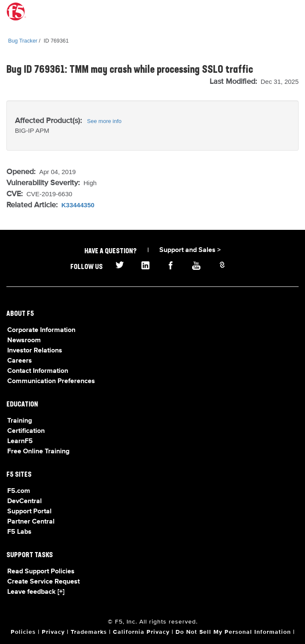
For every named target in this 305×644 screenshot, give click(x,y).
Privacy (53, 632)
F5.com (19, 491)
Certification (26, 431)
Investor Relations (35, 351)
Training (20, 421)
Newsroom (24, 341)
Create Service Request (43, 582)
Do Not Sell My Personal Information (233, 632)
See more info (104, 121)
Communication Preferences (51, 381)
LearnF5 (20, 441)
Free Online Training (38, 452)
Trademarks (89, 632)
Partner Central (31, 522)
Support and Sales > (190, 250)
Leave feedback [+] (36, 592)
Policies (23, 632)
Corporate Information (41, 330)
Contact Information (38, 371)
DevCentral (24, 501)
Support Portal (29, 512)
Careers (20, 361)
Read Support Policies (41, 572)
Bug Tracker (23, 41)
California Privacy (141, 632)
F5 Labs (19, 532)
